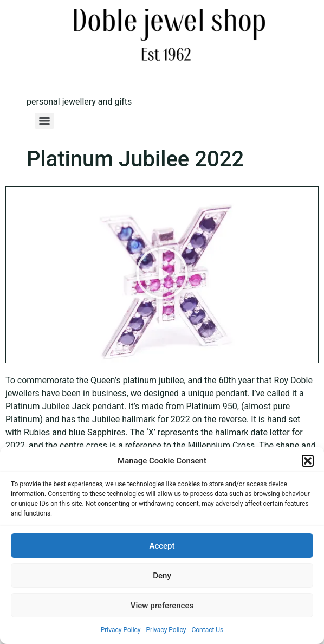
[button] (308, 461)
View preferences (162, 606)
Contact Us (207, 630)
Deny (162, 576)
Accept (162, 546)
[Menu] (44, 121)
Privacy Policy (121, 630)
